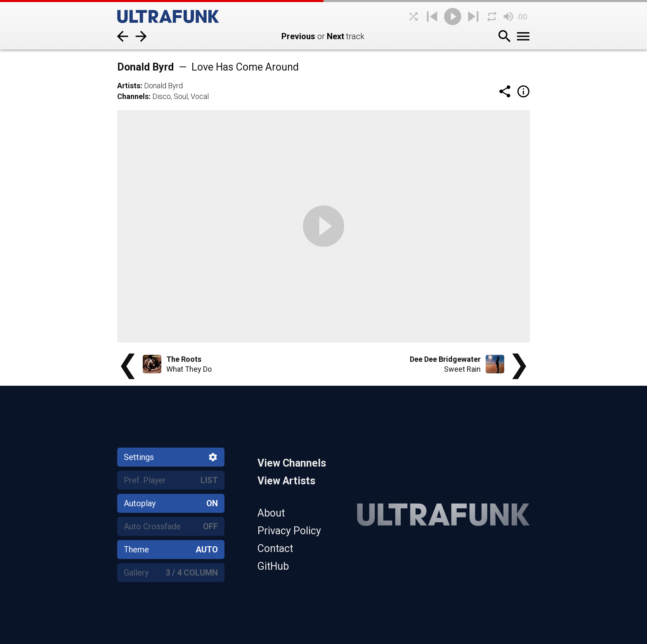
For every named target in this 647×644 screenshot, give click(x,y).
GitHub (273, 566)
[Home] (179, 17)
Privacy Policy (289, 531)
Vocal (200, 96)
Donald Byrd (163, 86)
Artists (129, 86)
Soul (181, 96)
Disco (162, 96)
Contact (275, 548)
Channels (133, 96)
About (271, 513)
